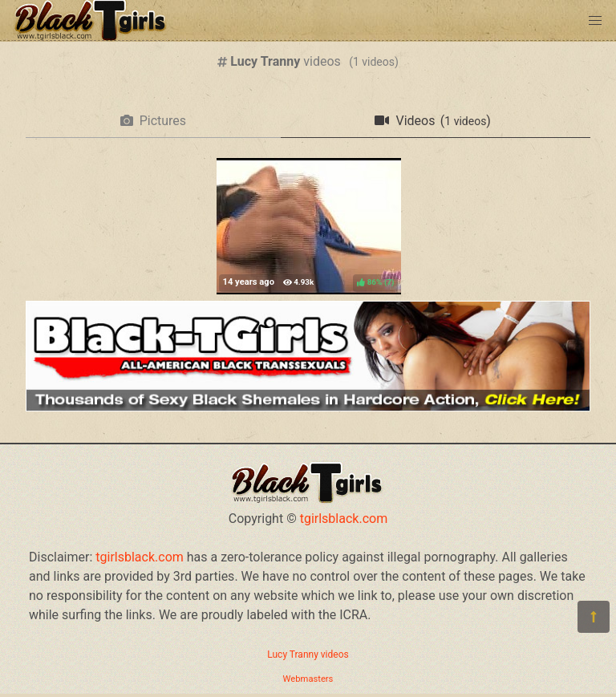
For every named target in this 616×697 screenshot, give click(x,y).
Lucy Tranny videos (308, 654)
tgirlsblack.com (344, 519)
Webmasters (308, 679)
